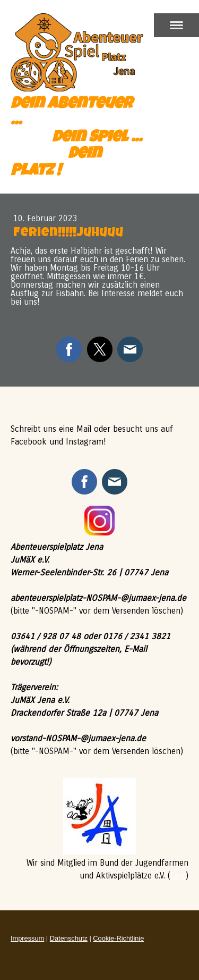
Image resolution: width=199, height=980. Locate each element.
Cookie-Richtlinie (118, 938)
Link (178, 876)
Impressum (27, 938)
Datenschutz (69, 938)
